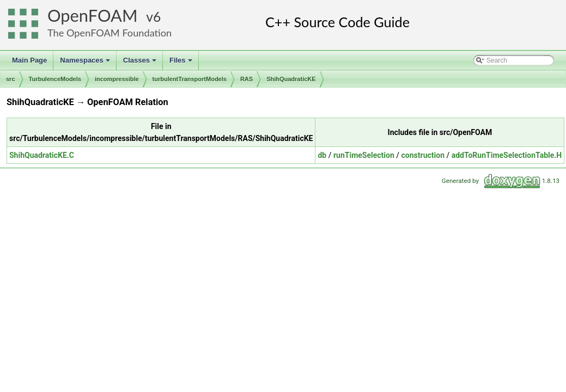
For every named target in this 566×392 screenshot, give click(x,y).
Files (182, 63)
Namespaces (86, 63)
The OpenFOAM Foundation (109, 33)
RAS (247, 79)
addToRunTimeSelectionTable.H (507, 155)
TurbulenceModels (55, 79)
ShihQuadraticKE (291, 79)
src (11, 79)
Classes (141, 63)
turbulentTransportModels (190, 79)
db (322, 155)
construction (423, 155)
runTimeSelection (364, 155)
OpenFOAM (93, 16)
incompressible (117, 79)
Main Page (29, 60)
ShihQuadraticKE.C (42, 155)
